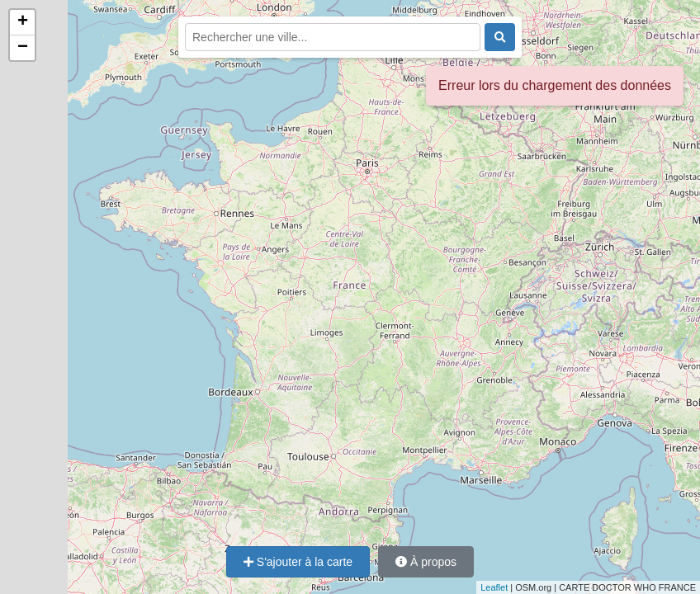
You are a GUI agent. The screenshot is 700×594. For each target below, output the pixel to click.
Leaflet (494, 587)
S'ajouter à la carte (298, 562)
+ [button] (23, 22)
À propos (426, 562)
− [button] (23, 48)
